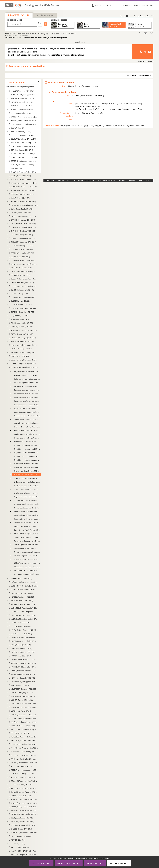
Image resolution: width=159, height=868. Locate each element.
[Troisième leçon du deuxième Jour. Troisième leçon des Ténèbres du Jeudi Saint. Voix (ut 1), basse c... (27, 556)
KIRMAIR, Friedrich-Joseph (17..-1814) (24, 604)
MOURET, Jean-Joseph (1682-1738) (24, 715)
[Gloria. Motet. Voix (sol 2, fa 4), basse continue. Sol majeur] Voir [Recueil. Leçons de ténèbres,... (27, 419)
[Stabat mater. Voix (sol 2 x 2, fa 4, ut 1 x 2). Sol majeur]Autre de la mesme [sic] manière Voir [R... (27, 537)
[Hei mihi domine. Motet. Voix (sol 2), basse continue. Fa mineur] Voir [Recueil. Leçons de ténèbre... (27, 427)
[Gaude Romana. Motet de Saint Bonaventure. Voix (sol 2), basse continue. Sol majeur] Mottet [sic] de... (27, 412)
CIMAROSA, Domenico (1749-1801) (23, 242)
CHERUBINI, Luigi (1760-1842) (22, 235)
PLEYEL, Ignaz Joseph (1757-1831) (23, 755)
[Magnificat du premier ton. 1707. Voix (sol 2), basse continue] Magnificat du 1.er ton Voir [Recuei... (27, 445)
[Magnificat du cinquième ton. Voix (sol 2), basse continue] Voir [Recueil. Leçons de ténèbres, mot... (27, 456)
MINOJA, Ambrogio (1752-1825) (22, 693)
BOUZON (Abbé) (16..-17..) (21, 198)
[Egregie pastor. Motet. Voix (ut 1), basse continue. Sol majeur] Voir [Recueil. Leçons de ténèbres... (27, 408)
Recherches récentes (144, 16)
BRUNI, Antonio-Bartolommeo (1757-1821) (24, 205)
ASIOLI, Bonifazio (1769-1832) (22, 106)
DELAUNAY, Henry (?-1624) (20, 275)
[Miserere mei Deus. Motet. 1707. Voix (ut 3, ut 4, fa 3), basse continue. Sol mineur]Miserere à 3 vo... (27, 475)
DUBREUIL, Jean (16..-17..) (21, 301)
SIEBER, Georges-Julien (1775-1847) (24, 807)
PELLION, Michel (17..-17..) (21, 733)
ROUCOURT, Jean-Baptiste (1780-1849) (24, 781)
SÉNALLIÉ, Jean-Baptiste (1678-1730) (24, 803)
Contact (145, 5)
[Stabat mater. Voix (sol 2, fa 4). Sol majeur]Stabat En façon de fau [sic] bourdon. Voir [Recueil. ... (27, 534)
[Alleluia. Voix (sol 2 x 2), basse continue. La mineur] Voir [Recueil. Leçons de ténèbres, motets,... (27, 375)
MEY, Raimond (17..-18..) (20, 685)
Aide (152, 5)
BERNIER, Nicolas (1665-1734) (22, 150)
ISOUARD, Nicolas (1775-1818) (22, 601)
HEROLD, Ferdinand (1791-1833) (23, 597)
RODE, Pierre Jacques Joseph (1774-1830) (24, 770)
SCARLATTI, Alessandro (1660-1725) (24, 799)
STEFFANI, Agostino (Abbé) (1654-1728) (24, 825)
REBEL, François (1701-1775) (21, 766)
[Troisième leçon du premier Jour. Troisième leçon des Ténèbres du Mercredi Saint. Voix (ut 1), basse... (27, 552)
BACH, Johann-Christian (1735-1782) (24, 113)
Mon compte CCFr (103, 5)
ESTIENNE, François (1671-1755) (23, 312)
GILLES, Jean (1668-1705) (20, 356)
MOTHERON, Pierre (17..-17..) (22, 711)
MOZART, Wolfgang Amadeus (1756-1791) (24, 718)
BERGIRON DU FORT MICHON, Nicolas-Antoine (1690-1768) (24, 146)
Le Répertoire (45, 15)
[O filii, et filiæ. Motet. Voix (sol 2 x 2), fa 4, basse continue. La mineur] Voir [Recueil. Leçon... (27, 489)
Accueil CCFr (10, 34)
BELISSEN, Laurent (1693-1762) (22, 135)
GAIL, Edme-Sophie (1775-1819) (22, 341)
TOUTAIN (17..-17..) (18, 844)
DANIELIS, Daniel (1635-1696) (21, 268)
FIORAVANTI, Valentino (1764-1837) (24, 330)
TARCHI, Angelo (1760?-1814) (21, 836)
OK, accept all (41, 863)
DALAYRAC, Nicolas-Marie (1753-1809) (24, 264)
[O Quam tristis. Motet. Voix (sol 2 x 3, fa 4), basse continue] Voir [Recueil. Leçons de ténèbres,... (27, 500)
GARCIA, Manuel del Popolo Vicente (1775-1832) (24, 345)
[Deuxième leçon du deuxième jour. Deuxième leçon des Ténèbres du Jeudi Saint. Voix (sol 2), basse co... (27, 386)
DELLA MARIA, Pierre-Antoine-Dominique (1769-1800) (24, 279)
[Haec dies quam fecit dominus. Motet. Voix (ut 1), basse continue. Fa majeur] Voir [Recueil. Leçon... (27, 423)
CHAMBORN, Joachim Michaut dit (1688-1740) (24, 227)
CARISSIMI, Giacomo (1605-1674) (23, 220)
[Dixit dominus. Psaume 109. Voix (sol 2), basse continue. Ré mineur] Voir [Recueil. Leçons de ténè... (27, 394)
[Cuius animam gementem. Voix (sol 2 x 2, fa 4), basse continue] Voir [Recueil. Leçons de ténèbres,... (27, 379)
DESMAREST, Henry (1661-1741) (22, 283)
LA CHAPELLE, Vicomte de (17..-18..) (24, 608)
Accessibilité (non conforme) (84, 180)
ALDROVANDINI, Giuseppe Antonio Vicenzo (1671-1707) (24, 95)
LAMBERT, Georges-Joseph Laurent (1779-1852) (24, 615)
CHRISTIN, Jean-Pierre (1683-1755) (24, 238)
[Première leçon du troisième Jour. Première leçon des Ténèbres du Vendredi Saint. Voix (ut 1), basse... (27, 519)
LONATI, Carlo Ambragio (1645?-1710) (24, 641)
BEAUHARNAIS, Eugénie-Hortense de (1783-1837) (24, 124)
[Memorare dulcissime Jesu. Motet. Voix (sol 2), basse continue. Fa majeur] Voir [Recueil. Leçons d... (27, 467)
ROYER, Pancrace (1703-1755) (22, 785)
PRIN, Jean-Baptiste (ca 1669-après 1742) (24, 759)
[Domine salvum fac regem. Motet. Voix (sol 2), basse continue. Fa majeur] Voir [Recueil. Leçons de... (27, 397)
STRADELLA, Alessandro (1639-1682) (24, 833)
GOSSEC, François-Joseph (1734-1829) (24, 364)
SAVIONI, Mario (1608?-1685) (21, 796)
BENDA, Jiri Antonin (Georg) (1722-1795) (24, 143)
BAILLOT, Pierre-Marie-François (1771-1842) (24, 117)
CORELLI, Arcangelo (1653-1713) (23, 253)
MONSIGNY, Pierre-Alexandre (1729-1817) (24, 704)
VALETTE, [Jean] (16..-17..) (21, 847)
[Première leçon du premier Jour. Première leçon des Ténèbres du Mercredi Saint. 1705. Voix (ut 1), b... (27, 511)
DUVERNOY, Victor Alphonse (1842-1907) (24, 308)
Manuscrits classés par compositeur (21, 87)
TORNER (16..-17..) (18, 840)
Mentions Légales (64, 180)
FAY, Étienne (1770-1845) (20, 316)
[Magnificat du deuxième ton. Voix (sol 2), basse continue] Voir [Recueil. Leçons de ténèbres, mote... (27, 453)
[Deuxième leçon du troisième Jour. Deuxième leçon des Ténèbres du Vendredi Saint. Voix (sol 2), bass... (27, 390)
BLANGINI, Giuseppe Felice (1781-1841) (24, 172)
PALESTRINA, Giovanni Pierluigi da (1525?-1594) (24, 729)
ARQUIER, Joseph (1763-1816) (22, 102)
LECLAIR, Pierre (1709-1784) (21, 626)
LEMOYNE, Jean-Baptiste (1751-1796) (24, 630)
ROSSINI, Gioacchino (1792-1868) (23, 777)
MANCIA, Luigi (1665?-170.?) (21, 656)
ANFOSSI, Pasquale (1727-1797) (22, 98)
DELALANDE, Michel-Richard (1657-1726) (24, 271)
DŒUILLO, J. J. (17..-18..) (20, 294)
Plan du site (50, 180)
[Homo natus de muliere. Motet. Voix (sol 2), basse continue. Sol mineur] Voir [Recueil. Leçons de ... (27, 442)
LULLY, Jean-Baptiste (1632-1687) (23, 652)
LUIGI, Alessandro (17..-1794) (21, 648)
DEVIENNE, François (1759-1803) (23, 290)
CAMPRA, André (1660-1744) (21, 213)
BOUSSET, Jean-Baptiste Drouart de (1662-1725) (24, 194)
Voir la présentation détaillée (138, 75)
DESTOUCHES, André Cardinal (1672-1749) (24, 286)
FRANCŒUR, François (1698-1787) (23, 338)
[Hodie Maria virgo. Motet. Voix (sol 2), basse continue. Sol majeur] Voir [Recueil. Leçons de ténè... (27, 438)
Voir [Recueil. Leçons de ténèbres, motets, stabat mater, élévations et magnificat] (36, 38)
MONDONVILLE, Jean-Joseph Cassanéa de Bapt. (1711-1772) (24, 696)
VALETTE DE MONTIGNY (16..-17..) (23, 851)
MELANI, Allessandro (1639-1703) (23, 674)
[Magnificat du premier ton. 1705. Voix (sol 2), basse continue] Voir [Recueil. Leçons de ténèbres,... (27, 449)
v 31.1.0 (149, 180)
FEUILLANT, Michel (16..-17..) (21, 319)
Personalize (95, 863)
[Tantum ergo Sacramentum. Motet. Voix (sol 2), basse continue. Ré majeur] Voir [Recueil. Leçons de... (27, 541)
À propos (127, 5)
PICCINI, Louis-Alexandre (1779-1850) (24, 748)
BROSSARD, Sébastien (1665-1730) (23, 201)
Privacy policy (119, 863)
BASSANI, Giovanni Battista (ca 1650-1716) (24, 120)
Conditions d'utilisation (107, 180)
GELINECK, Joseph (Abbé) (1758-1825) (24, 352)
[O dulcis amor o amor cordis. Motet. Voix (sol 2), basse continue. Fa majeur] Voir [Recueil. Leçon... (27, 478)
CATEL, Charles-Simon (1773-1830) (23, 224)
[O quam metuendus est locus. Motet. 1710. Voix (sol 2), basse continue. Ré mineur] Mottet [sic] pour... (27, 497)
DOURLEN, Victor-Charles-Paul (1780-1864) (24, 297)
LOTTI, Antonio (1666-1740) (21, 645)
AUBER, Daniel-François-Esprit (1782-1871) (24, 109)
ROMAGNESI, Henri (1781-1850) (22, 774)
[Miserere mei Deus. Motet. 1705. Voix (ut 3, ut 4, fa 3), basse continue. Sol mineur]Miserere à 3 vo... (27, 471)
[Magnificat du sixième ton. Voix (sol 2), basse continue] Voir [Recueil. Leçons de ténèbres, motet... (27, 460)
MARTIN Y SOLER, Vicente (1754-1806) (24, 667)
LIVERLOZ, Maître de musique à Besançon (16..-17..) (24, 637)
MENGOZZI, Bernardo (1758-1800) (23, 678)
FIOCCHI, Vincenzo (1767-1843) (22, 327)
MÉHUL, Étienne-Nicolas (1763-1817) (24, 671)
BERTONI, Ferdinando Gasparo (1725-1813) (24, 161)
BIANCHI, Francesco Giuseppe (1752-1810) (24, 165)
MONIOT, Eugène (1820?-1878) (22, 700)
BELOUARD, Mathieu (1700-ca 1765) (24, 139)
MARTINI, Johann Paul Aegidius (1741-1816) (24, 663)
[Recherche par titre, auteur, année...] (22, 24)
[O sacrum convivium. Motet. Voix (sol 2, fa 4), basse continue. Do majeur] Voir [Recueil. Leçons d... (27, 504)
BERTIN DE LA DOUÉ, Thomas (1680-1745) (24, 154)
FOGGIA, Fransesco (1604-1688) (22, 334)
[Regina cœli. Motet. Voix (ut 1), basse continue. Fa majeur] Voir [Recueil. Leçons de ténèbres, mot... (27, 526)
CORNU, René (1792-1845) (20, 257)
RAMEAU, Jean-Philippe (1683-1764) (24, 763)
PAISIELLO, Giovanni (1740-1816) (23, 726)
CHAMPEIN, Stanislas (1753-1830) (23, 231)
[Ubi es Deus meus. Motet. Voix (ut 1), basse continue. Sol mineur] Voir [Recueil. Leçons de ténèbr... (27, 567)
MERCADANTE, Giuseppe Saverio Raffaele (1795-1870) (24, 682)
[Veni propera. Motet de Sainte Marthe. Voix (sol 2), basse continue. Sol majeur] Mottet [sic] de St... (27, 574)
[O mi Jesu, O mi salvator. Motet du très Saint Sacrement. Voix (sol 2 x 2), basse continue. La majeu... (27, 493)
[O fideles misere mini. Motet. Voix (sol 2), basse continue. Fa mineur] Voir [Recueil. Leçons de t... (27, 486)
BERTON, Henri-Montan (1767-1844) (24, 157)
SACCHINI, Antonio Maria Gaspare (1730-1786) (24, 788)
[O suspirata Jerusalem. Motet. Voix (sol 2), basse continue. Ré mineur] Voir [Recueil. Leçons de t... (27, 508)
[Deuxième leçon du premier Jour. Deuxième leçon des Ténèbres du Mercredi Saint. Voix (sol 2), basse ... (27, 383)
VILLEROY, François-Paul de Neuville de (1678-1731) (24, 855)
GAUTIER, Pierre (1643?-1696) (22, 349)
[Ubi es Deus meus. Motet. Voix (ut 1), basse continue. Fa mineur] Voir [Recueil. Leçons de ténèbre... (27, 563)
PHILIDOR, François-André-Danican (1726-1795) (24, 744)
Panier (124, 16)
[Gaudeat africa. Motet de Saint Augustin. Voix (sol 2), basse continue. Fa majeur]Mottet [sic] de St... (27, 416)
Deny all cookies (69, 863)
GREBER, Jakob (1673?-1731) (21, 578)
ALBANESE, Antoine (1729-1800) (22, 91)
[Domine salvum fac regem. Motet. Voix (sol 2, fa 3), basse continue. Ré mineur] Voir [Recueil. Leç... (27, 405)
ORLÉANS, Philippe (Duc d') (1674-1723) (24, 722)
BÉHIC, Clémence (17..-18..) (21, 132)
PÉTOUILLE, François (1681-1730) (23, 740)
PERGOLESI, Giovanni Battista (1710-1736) (24, 737)
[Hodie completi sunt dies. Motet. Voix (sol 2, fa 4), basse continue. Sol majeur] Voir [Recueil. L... (27, 434)
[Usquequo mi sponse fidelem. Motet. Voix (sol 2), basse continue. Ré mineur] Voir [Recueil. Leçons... (27, 570)
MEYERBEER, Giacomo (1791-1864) (24, 689)
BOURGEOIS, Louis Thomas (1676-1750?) (24, 190)
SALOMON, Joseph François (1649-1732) (24, 792)
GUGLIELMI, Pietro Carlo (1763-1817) (24, 586)
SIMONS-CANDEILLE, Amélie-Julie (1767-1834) (24, 810)
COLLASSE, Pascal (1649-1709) (22, 249)
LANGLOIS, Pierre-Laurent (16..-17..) (24, 619)
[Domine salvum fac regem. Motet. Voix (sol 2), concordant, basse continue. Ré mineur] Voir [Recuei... (27, 401)
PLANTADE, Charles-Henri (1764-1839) (24, 752)
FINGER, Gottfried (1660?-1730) (22, 323)
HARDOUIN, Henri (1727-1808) (22, 593)
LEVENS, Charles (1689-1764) (21, 634)
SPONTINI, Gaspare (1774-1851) (22, 821)
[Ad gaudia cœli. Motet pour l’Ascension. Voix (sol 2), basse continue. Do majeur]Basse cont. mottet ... (27, 372)
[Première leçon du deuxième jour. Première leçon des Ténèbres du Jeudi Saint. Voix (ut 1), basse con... (27, 515)
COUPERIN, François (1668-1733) (23, 260)
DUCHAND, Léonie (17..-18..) (21, 305)
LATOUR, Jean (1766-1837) (20, 623)
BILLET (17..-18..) (17, 168)
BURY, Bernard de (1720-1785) (22, 209)
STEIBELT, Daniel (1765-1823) (21, 829)
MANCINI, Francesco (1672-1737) (23, 659)
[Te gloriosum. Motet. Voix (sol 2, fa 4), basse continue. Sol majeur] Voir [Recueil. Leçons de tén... (27, 548)
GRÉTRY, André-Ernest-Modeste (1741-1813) (24, 582)
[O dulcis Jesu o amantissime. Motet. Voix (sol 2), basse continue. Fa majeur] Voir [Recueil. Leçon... (27, 482)
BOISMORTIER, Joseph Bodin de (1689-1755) (24, 183)
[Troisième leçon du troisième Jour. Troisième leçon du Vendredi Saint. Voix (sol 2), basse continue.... (27, 559)
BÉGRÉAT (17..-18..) (18, 128)
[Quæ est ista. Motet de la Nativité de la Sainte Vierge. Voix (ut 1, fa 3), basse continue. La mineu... (27, 523)
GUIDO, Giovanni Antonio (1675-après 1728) (24, 590)
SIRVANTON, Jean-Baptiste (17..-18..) (24, 814)
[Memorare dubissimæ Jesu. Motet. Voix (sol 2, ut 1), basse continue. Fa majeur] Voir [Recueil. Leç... (27, 464)
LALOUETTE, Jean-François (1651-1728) (24, 612)
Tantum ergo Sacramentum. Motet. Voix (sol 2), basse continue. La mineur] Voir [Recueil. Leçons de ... (27, 545)
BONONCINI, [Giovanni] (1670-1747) (24, 187)
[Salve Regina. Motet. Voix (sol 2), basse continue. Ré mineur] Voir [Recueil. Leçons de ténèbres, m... (27, 530)
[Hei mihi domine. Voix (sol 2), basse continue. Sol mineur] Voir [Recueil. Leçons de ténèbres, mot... (27, 430)
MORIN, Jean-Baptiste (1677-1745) (23, 707)
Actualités (136, 5)
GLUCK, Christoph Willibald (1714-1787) (24, 360)
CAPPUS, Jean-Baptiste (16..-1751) (24, 216)
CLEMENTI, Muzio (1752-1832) (22, 246)
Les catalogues (19, 15)
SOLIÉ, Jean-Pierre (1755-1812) (22, 818)
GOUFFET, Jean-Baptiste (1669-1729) (24, 367)
